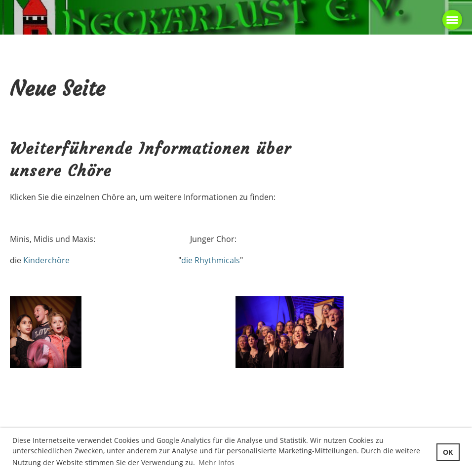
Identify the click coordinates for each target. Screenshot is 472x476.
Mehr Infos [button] (216, 462)
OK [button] (448, 452)
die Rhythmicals (211, 260)
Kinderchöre (46, 260)
